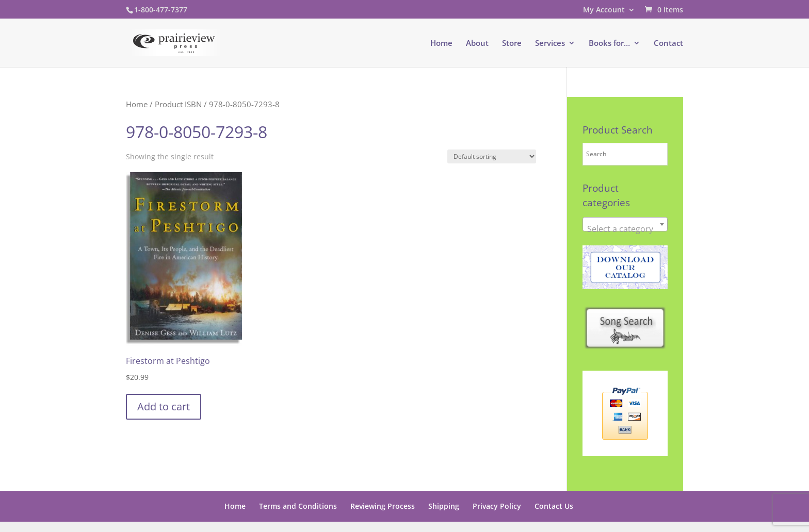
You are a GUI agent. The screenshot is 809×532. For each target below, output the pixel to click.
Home (441, 44)
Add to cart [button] (164, 406)
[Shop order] (492, 156)
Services (550, 44)
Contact (668, 44)
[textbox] (625, 229)
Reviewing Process (383, 506)
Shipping (444, 506)
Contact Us (554, 506)
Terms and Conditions (298, 506)
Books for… (609, 44)
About (477, 44)
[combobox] (625, 224)
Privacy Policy (497, 506)
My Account (604, 10)
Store (512, 44)
